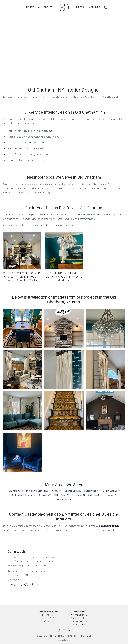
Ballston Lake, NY (73, 491)
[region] (64, 48)
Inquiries (94, 7)
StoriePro (67, 640)
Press (80, 7)
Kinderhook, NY (64, 499)
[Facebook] (69, 630)
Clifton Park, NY (61, 495)
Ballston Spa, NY (92, 491)
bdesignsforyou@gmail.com (23, 584)
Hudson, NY (111, 495)
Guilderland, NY (95, 495)
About (48, 7)
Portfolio (33, 7)
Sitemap (87, 636)
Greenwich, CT (78, 495)
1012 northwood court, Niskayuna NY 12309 (28, 491)
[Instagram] (106, 7)
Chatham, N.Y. (45, 495)
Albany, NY (57, 491)
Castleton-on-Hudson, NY (23, 495)
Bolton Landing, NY (112, 491)
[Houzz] (64, 630)
